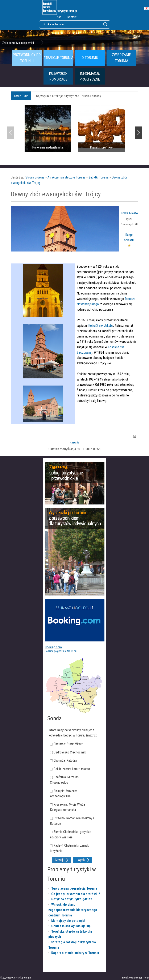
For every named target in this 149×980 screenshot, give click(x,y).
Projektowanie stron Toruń (136, 978)
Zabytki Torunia (98, 177)
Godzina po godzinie (56, 651)
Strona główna (35, 177)
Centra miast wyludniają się (71, 926)
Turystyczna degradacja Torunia (74, 888)
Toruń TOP (21, 96)
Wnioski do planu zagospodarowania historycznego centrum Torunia (73, 910)
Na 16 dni (72, 651)
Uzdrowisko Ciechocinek (70, 752)
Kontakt (72, 17)
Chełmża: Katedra (65, 760)
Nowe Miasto (129, 213)
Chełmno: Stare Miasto (69, 744)
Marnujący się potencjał (68, 921)
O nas (58, 17)
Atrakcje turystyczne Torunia (66, 177)
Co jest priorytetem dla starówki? (76, 894)
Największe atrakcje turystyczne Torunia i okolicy (69, 96)
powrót (74, 443)
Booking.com (53, 647)
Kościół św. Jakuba (101, 326)
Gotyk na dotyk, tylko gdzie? (72, 899)
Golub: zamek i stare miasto (72, 769)
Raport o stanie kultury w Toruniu (75, 953)
